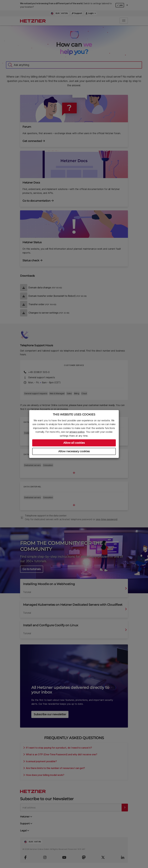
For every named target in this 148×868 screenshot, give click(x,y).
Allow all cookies (74, 443)
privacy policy (77, 432)
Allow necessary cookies (74, 451)
